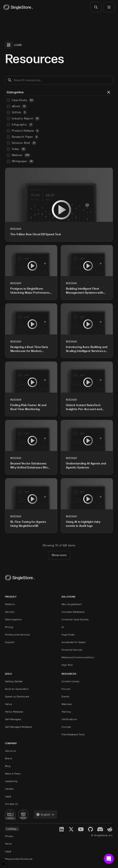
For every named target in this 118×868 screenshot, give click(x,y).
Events (65, 696)
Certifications (69, 719)
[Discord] (100, 829)
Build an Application (17, 689)
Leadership (11, 781)
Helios (9, 704)
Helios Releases (14, 712)
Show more (59, 555)
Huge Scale (68, 635)
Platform (10, 604)
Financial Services (72, 650)
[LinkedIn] (62, 829)
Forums (66, 689)
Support (10, 642)
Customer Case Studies (75, 619)
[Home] (18, 7)
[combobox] (45, 815)
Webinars (67, 704)
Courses (66, 727)
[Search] (96, 7)
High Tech (67, 665)
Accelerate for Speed (73, 642)
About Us (10, 751)
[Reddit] (110, 829)
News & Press (13, 774)
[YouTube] (81, 829)
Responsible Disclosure (19, 859)
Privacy (9, 836)
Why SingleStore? (72, 604)
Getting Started (14, 681)
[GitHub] (90, 829)
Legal (8, 796)
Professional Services (17, 635)
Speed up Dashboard (17, 696)
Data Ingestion (13, 619)
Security (10, 612)
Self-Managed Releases (18, 727)
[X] (71, 829)
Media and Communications (78, 657)
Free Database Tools (73, 734)
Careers (9, 789)
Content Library (71, 681)
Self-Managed (13, 719)
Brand (9, 758)
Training (66, 712)
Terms (8, 844)
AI (63, 627)
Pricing (9, 627)
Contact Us (11, 804)
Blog (8, 766)
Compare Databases (73, 612)
